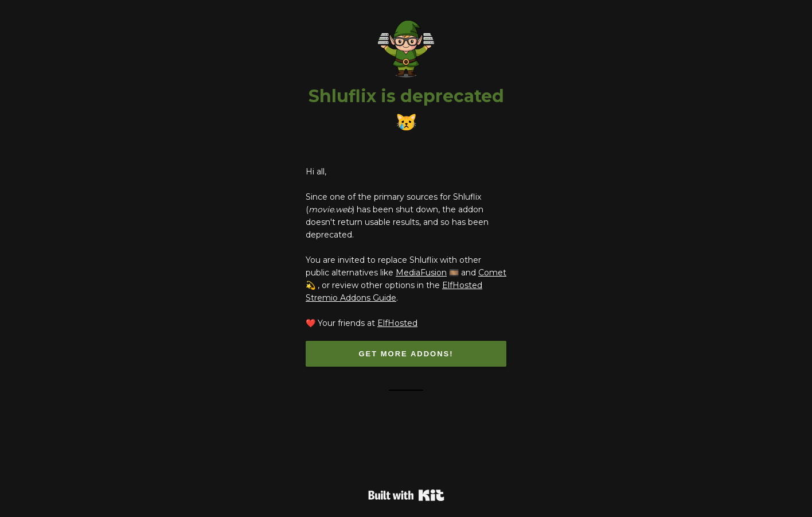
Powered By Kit (406, 495)
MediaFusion (421, 273)
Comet (492, 273)
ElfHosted (397, 323)
